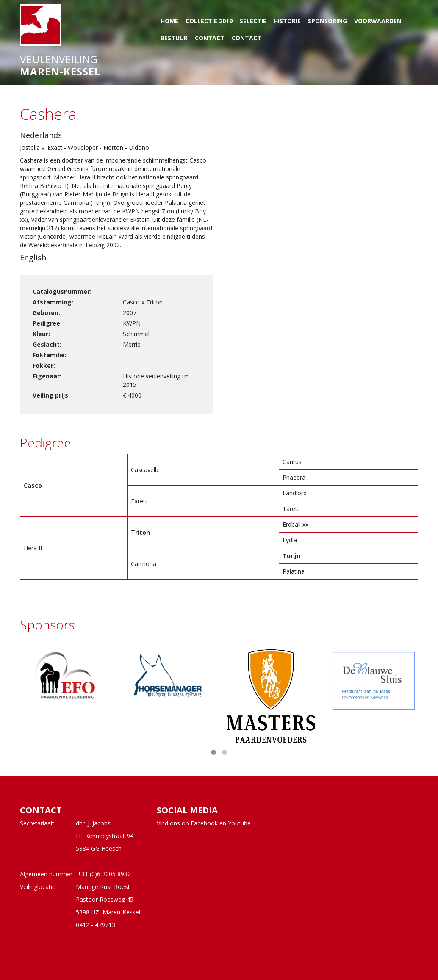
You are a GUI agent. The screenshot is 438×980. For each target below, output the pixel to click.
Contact (210, 38)
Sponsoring (327, 21)
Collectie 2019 (209, 21)
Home (169, 21)
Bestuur (174, 38)
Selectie (253, 21)
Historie (287, 21)
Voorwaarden (378, 21)
